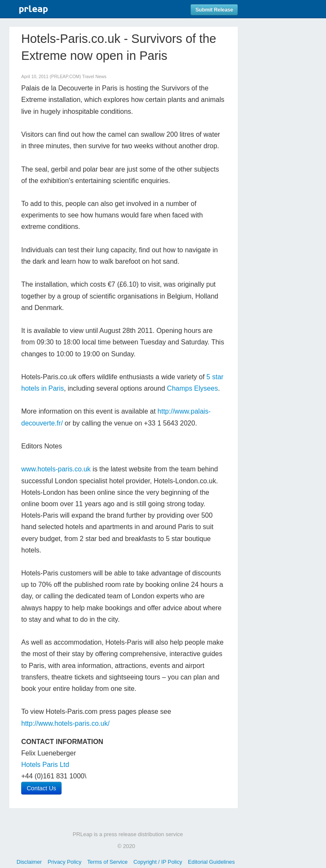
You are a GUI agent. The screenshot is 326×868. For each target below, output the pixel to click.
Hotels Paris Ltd (45, 765)
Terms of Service (107, 862)
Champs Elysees (192, 388)
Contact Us (41, 788)
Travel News (94, 77)
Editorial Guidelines (211, 862)
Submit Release (214, 10)
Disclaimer (29, 862)
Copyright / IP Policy (158, 862)
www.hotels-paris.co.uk (56, 469)
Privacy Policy (65, 862)
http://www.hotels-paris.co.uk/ (65, 723)
